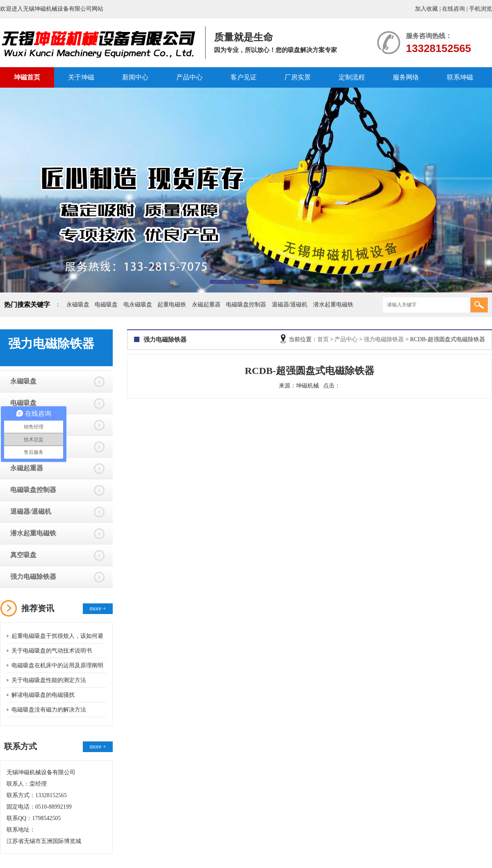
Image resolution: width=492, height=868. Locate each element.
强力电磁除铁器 (33, 577)
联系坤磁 (460, 77)
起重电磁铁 (172, 305)
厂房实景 (298, 77)
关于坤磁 (81, 77)
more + (98, 609)
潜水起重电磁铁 (333, 305)
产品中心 (189, 77)
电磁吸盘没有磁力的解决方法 (49, 710)
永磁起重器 (206, 305)
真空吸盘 (23, 555)
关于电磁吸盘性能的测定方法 (49, 680)
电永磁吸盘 (138, 305)
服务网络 (406, 77)
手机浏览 (481, 9)
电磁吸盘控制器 (246, 305)
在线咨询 (453, 9)
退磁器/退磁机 (290, 305)
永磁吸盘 (78, 305)
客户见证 (244, 77)
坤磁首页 (27, 77)
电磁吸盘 (106, 305)
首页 (323, 339)
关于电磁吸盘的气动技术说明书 (52, 651)
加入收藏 (426, 9)
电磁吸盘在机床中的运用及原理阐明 (57, 665)
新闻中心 (135, 77)
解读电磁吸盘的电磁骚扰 (43, 695)
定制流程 (352, 77)
